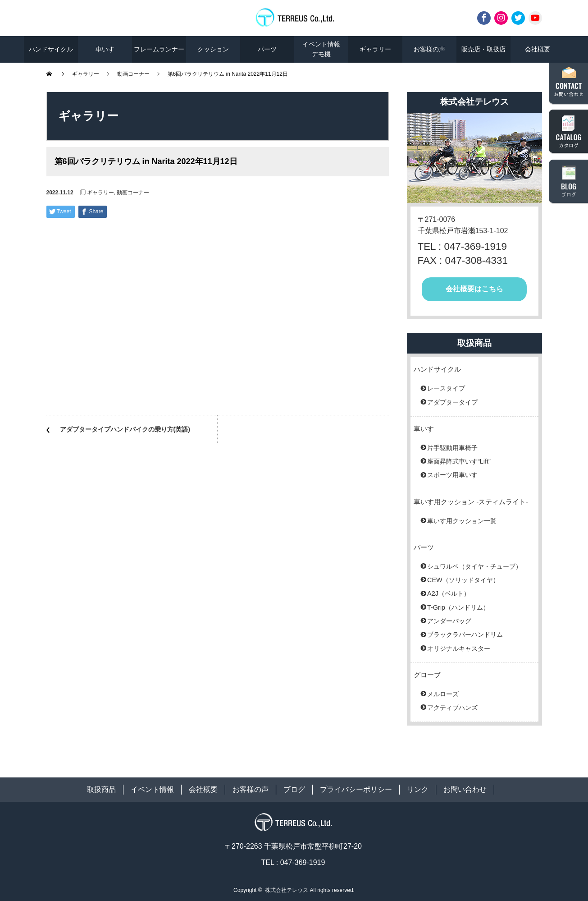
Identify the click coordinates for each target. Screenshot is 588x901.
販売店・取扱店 (483, 49)
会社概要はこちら (474, 289)
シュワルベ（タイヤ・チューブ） (474, 566)
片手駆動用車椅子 (452, 448)
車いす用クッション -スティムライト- (471, 502)
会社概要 (538, 49)
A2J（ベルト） (449, 593)
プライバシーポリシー (356, 789)
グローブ (427, 675)
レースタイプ (446, 388)
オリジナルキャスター (459, 648)
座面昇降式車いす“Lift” (459, 461)
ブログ (294, 789)
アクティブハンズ (452, 708)
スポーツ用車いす (452, 475)
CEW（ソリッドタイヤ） (463, 580)
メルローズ (443, 694)
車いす (105, 49)
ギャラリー (375, 49)
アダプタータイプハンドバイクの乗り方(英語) (125, 429)
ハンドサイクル (51, 49)
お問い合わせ (465, 789)
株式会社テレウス (287, 890)
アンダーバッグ (449, 621)
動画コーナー (133, 74)
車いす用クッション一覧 (462, 521)
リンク (418, 789)
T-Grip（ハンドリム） (458, 607)
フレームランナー (159, 49)
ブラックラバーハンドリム (465, 634)
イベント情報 (152, 789)
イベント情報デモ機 (321, 49)
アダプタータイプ (452, 402)
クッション (213, 49)
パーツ (267, 49)
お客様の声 (429, 49)
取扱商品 (101, 789)
